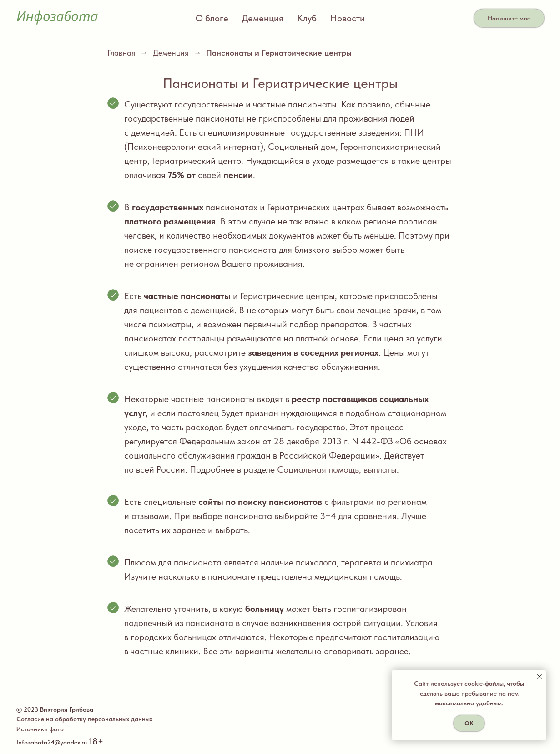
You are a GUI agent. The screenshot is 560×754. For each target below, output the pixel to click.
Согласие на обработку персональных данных (84, 719)
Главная (121, 53)
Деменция (263, 18)
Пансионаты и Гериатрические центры (279, 53)
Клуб (307, 18)
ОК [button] (469, 723)
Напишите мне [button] (509, 18)
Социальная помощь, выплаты (337, 469)
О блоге (212, 18)
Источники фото (40, 729)
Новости (348, 18)
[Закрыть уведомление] (540, 677)
